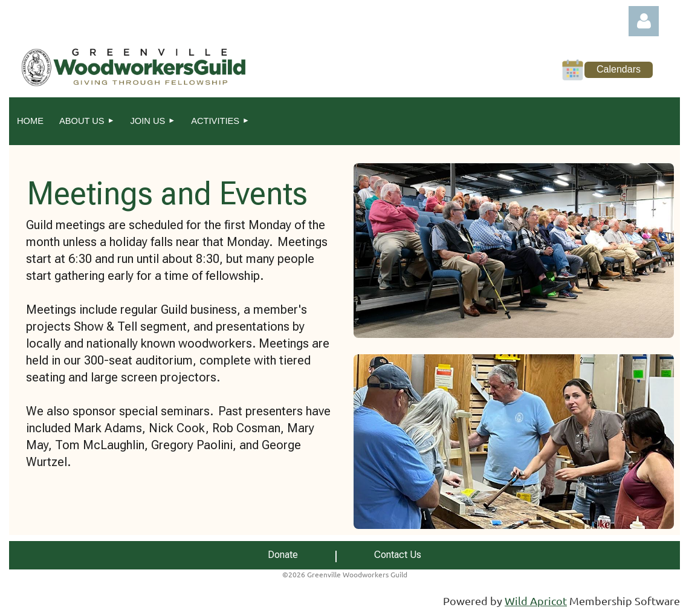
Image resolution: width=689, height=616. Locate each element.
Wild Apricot (536, 601)
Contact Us (398, 555)
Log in (644, 21)
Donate (283, 555)
